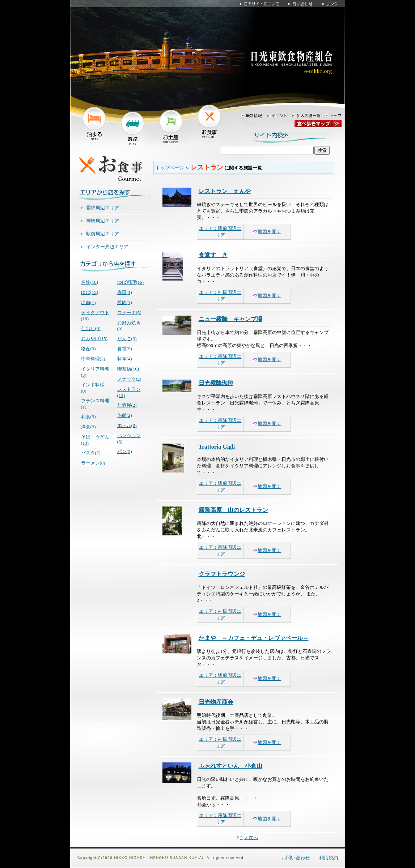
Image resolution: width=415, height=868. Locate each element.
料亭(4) (125, 359)
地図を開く (269, 232)
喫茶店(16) (128, 369)
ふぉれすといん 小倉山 (230, 766)
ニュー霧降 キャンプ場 (230, 319)
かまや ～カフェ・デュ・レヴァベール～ (254, 638)
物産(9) (88, 349)
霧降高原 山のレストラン (233, 510)
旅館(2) (125, 415)
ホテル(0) (127, 425)
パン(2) (125, 451)
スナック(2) (129, 379)
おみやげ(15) (94, 339)
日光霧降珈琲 (216, 383)
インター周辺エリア (107, 247)
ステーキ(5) (129, 313)
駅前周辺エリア (103, 234)
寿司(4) (125, 292)
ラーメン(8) (93, 463)
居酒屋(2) (127, 405)
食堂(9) (125, 349)
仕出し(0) (91, 328)
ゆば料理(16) (131, 282)
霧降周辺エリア (103, 208)
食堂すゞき (213, 255)
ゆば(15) (90, 292)
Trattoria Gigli (217, 447)
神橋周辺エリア (103, 221)
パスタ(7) (91, 453)
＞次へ (251, 837)
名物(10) (90, 282)
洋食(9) (88, 427)
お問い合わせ (296, 858)
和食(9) (88, 417)
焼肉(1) (125, 302)
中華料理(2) (93, 359)
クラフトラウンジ (222, 574)
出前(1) (88, 302)
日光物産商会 (216, 702)
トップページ (170, 168)
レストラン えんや (225, 191)
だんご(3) (127, 339)
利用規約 (329, 858)
